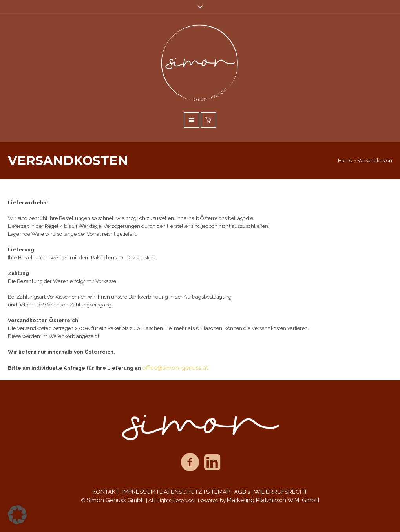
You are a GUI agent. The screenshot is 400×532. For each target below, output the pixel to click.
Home (345, 161)
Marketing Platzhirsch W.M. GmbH (273, 500)
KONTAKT (106, 492)
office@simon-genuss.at (175, 368)
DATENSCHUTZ (182, 492)
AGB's (243, 492)
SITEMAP (219, 492)
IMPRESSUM (140, 492)
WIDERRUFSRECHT (281, 492)
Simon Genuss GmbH (116, 500)
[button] (17, 515)
